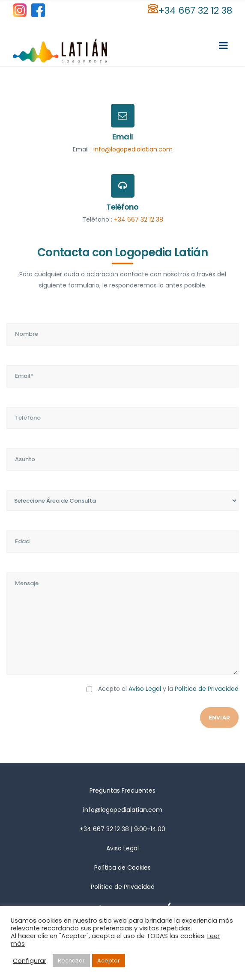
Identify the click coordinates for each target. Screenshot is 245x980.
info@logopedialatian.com (133, 149)
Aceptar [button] (109, 961)
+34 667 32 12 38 (195, 10)
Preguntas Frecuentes (122, 791)
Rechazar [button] (71, 961)
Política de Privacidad (207, 689)
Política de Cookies (122, 867)
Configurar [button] (30, 961)
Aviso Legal (145, 689)
